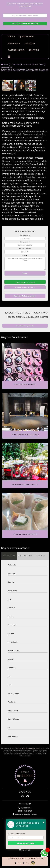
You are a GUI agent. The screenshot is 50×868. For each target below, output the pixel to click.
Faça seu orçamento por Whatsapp (25, 23)
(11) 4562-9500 (25, 808)
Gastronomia (16, 50)
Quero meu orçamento (25, 326)
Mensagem (25, 255)
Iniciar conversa (26, 843)
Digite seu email (25, 242)
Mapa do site (25, 850)
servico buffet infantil (39, 64)
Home (6, 64)
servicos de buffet (27, 64)
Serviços (13, 43)
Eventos (30, 43)
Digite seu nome (25, 235)
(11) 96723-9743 (25, 811)
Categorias (16, 64)
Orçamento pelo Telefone (25, 287)
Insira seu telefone (17, 834)
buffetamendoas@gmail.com (25, 814)
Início (11, 37)
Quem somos (26, 37)
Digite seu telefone (25, 249)
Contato (34, 50)
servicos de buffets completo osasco (7, 67)
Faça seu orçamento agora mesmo (25, 16)
